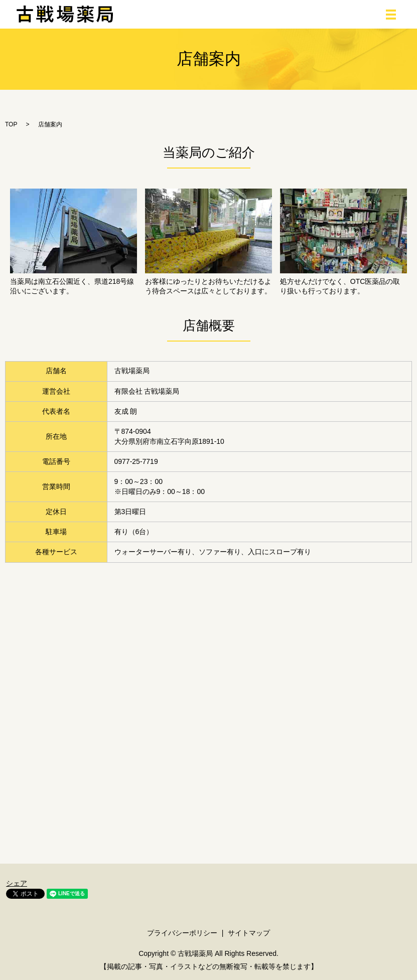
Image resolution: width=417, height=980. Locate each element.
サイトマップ (249, 933)
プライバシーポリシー (182, 933)
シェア (17, 883)
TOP (11, 124)
